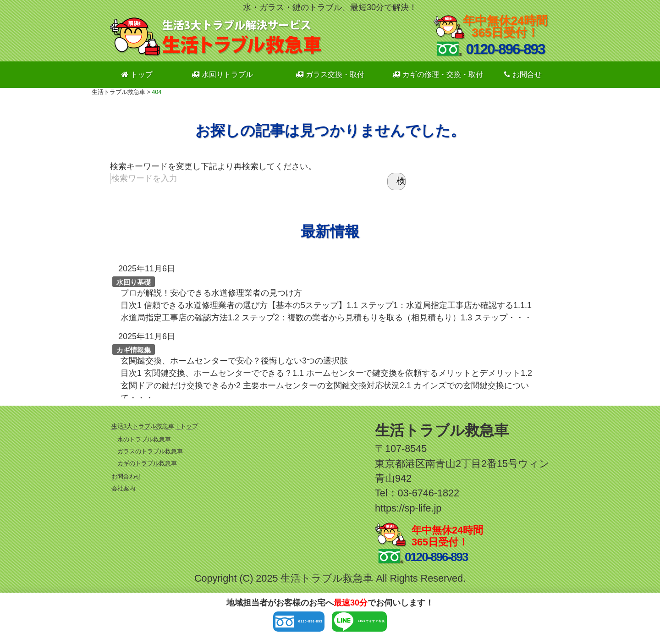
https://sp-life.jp (408, 508)
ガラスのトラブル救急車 (150, 451)
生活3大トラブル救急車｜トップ (155, 426)
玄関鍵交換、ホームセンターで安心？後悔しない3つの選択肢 (234, 361)
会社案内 (123, 488)
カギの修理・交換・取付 (438, 74)
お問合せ (523, 74)
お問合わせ (126, 476)
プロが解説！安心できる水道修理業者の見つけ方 (211, 293)
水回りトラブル (222, 74)
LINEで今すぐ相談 (395, 624)
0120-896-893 (261, 624)
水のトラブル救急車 (144, 439)
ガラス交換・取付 (330, 74)
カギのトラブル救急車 (147, 463)
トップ (137, 74)
